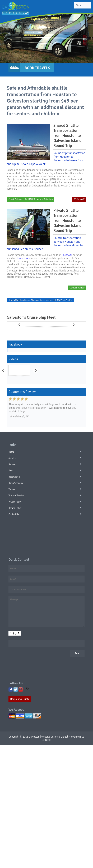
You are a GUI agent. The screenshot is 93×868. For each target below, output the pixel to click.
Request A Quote (20, 699)
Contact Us (14, 514)
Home (11, 452)
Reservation (14, 477)
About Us (13, 458)
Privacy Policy (15, 502)
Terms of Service (16, 496)
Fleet (11, 471)
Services (12, 464)
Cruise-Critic (24, 258)
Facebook (67, 255)
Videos (12, 489)
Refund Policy (15, 508)
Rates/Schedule (16, 483)
